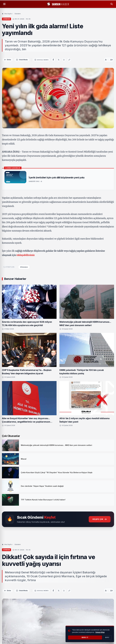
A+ (112, 60)
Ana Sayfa (7, 14)
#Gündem (24, 267)
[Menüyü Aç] (4, 4)
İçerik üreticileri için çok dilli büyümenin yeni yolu (57, 178)
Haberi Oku (35, 181)
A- (106, 60)
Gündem (18, 14)
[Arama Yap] (112, 4)
